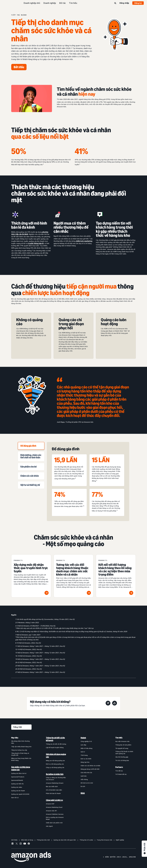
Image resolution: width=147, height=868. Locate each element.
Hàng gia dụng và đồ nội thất (90, 769)
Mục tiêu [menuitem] (15, 738)
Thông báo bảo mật (43, 840)
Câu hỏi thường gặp (122, 757)
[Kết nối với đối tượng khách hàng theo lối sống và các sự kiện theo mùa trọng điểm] (116, 576)
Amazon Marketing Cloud (54, 807)
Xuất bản (84, 776)
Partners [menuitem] (119, 767)
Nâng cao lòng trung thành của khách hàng (21, 759)
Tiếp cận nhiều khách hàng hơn (21, 747)
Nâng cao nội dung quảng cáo (55, 760)
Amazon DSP (50, 804)
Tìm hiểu (73, 3)
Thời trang (84, 755)
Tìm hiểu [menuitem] (119, 738)
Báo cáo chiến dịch (52, 786)
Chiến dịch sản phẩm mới (54, 823)
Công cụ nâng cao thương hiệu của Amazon (56, 778)
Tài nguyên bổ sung (122, 748)
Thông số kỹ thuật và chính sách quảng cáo (124, 752)
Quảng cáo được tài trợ (19, 773)
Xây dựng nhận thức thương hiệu (20, 742)
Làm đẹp (83, 745)
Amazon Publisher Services (55, 814)
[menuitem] (21, 782)
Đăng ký (138, 3)
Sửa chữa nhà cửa (86, 772)
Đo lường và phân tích (55, 774)
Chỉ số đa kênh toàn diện (54, 790)
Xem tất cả (15, 798)
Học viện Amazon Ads (122, 741)
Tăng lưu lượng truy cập (19, 750)
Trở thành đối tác (121, 774)
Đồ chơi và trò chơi (87, 783)
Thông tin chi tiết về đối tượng (56, 744)
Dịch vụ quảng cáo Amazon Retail (55, 818)
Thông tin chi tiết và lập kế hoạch (55, 739)
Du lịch (83, 786)
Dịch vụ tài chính (86, 759)
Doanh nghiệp (50, 3)
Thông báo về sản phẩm (123, 745)
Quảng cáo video (17, 787)
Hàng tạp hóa (85, 762)
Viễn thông (84, 779)
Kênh (83, 793)
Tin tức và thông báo (122, 760)
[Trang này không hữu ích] (108, 703)
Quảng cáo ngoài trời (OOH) (20, 794)
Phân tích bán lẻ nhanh (53, 793)
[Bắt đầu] (19, 67)
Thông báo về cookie (86, 840)
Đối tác (62, 3)
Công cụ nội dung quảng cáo (55, 767)
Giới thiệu (14, 840)
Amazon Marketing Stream (55, 783)
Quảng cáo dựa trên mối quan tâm (65, 840)
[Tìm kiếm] (115, 3)
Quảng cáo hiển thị (17, 784)
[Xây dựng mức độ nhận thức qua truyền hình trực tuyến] (31, 576)
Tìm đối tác (119, 771)
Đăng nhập (124, 3)
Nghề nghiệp (120, 840)
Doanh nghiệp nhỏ (32, 3)
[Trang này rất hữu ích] (115, 703)
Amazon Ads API (51, 811)
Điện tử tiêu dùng (86, 748)
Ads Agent (49, 826)
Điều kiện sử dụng (27, 840)
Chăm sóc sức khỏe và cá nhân (90, 766)
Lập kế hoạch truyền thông (55, 747)
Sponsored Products (18, 777)
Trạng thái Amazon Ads (104, 840)
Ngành (83, 738)
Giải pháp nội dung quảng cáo (56, 756)
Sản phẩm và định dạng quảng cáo (21, 768)
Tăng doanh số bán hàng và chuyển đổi (20, 754)
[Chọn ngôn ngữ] (21, 727)
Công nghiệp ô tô (86, 741)
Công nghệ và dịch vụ (54, 800)
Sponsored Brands (17, 780)
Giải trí (83, 752)
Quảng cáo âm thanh (18, 791)
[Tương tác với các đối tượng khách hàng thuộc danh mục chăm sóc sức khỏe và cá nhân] (74, 576)
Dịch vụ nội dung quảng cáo (55, 764)
